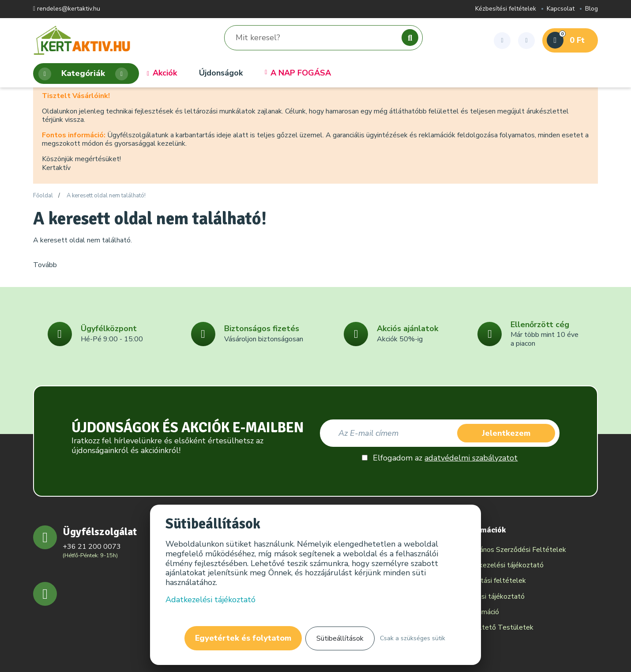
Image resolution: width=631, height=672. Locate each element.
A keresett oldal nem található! (106, 196)
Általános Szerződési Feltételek (515, 550)
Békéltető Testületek (498, 627)
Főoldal (43, 196)
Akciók (162, 73)
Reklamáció (481, 612)
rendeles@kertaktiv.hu (67, 9)
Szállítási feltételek (495, 581)
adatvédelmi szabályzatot (471, 458)
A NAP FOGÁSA (298, 73)
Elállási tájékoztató (494, 596)
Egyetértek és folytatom (243, 638)
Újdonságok (221, 73)
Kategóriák (83, 74)
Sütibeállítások (340, 638)
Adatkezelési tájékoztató (503, 565)
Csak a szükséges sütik (413, 638)
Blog (592, 9)
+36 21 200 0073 (92, 547)
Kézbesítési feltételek (506, 9)
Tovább (45, 265)
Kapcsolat (561, 9)
